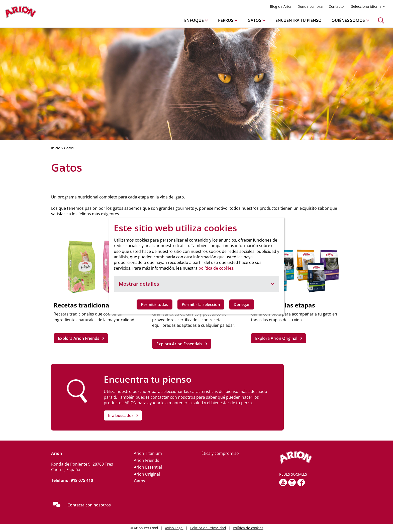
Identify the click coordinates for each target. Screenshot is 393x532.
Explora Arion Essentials (179, 344)
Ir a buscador (121, 415)
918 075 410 (82, 480)
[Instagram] (292, 482)
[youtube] (283, 482)
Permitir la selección (201, 304)
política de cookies (216, 268)
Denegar (242, 304)
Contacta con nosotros (89, 505)
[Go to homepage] (21, 13)
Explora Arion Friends (79, 338)
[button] (196, 20)
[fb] (301, 482)
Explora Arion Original (276, 338)
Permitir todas (155, 304)
